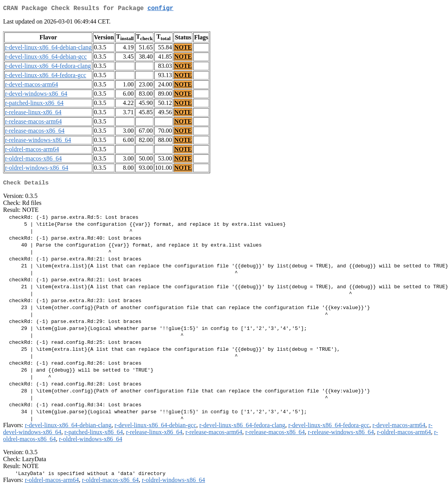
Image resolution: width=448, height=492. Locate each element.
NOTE (183, 49)
